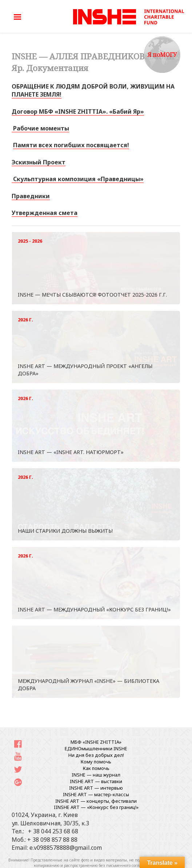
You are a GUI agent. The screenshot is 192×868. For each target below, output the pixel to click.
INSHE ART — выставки (96, 781)
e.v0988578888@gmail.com (66, 848)
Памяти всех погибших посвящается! (71, 145)
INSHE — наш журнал (96, 775)
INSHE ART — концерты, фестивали (96, 801)
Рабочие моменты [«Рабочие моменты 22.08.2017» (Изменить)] (40, 128)
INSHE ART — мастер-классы (96, 794)
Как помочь (96, 768)
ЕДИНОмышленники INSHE (96, 748)
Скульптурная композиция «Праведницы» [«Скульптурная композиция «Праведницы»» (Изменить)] (78, 179)
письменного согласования (132, 865)
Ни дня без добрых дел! (96, 755)
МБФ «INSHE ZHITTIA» (96, 742)
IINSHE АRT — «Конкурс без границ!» (96, 807)
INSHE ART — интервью (96, 788)
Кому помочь (96, 762)
